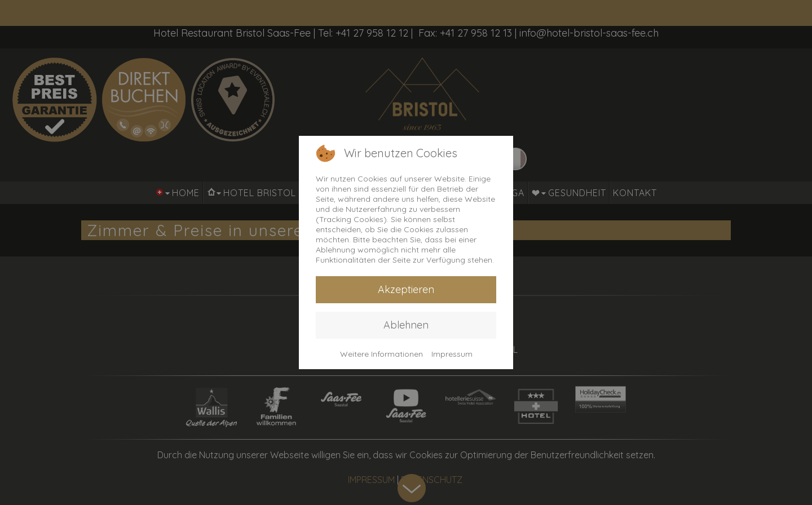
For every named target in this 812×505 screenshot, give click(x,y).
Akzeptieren (406, 289)
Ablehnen (406, 325)
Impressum (452, 354)
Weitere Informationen (381, 354)
